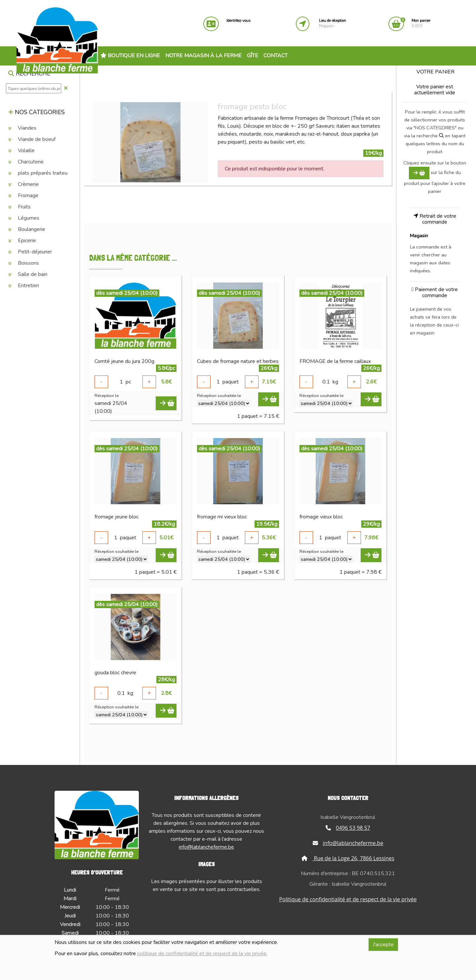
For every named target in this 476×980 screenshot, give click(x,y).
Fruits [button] (20, 207)
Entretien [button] (24, 286)
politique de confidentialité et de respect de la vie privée (202, 954)
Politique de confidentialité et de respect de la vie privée (348, 899)
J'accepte (383, 945)
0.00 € (421, 23)
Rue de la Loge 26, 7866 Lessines (348, 858)
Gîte (253, 56)
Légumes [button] (24, 218)
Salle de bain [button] (28, 274)
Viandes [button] (22, 128)
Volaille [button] (21, 151)
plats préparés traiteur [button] (39, 173)
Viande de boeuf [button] (32, 139)
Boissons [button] (24, 263)
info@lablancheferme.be (206, 847)
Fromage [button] (23, 196)
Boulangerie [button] (27, 229)
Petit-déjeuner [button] (30, 252)
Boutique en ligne (130, 56)
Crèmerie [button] (23, 184)
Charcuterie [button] (26, 162)
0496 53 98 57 (348, 828)
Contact (276, 56)
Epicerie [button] (22, 241)
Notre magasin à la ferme (203, 56)
